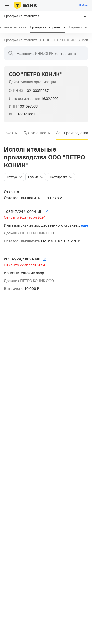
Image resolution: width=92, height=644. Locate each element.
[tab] (12, 133)
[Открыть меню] (7, 6)
